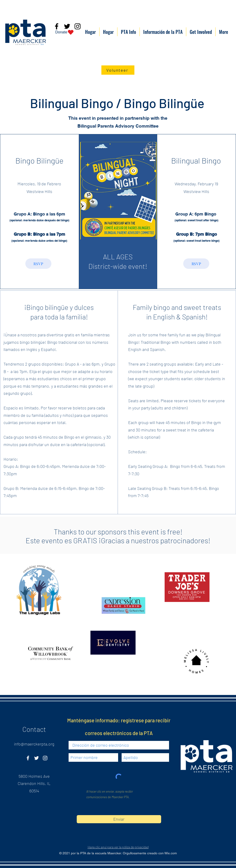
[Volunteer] (118, 70)
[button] (128, 32)
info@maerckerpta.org (34, 744)
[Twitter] (37, 758)
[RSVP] (38, 264)
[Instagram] (45, 758)
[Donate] (65, 32)
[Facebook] (28, 758)
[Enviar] (119, 819)
